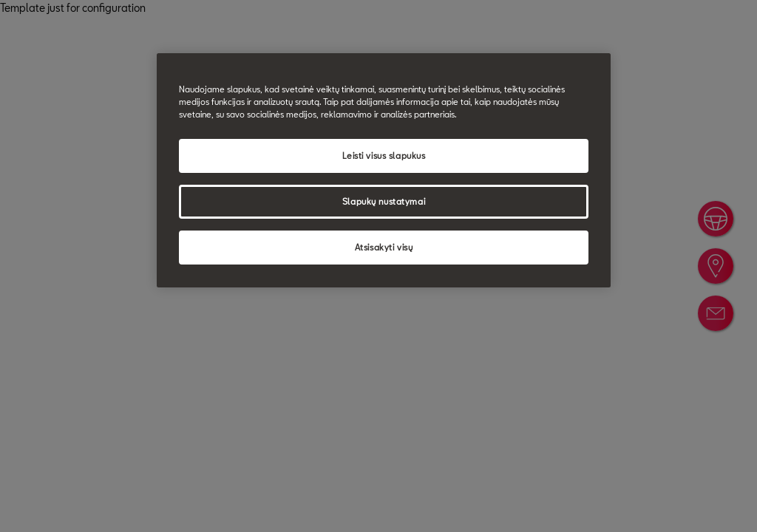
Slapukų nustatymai (384, 201)
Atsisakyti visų (384, 247)
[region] (384, 170)
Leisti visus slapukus (384, 156)
